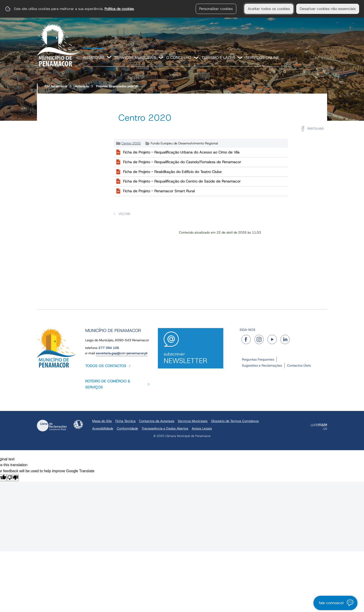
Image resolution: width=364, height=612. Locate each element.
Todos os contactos (106, 366)
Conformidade (127, 428)
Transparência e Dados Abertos (165, 428)
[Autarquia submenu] (109, 58)
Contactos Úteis (299, 365)
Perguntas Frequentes (258, 359)
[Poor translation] (13, 478)
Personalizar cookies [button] (216, 9)
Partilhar (315, 129)
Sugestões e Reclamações (262, 365)
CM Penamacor (56, 86)
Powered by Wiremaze (319, 427)
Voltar (124, 214)
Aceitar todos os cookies (269, 9)
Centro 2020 (131, 143)
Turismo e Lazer (218, 58)
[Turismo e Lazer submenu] (240, 58)
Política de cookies (119, 9)
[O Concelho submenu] (196, 58)
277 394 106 (109, 348)
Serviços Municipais (135, 58)
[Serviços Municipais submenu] (161, 58)
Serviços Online (262, 58)
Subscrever (191, 358)
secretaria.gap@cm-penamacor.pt (122, 353)
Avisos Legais (202, 428)
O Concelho (179, 58)
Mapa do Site (102, 421)
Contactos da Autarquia (157, 421)
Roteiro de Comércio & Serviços (108, 384)
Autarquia (94, 58)
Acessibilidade (78, 424)
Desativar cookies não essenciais (328, 9)
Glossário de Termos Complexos (235, 421)
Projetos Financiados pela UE (117, 86)
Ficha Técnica (125, 421)
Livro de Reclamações (52, 426)
